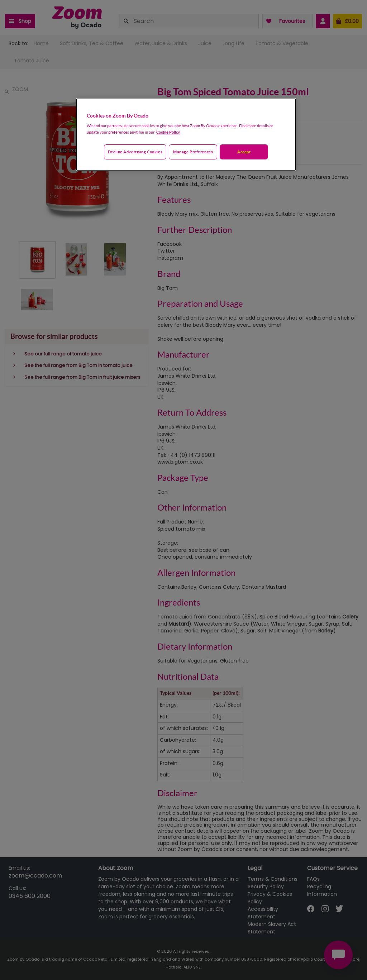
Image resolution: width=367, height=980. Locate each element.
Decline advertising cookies (135, 152)
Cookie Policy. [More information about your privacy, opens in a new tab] (168, 132)
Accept (244, 152)
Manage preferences (193, 152)
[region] (186, 135)
